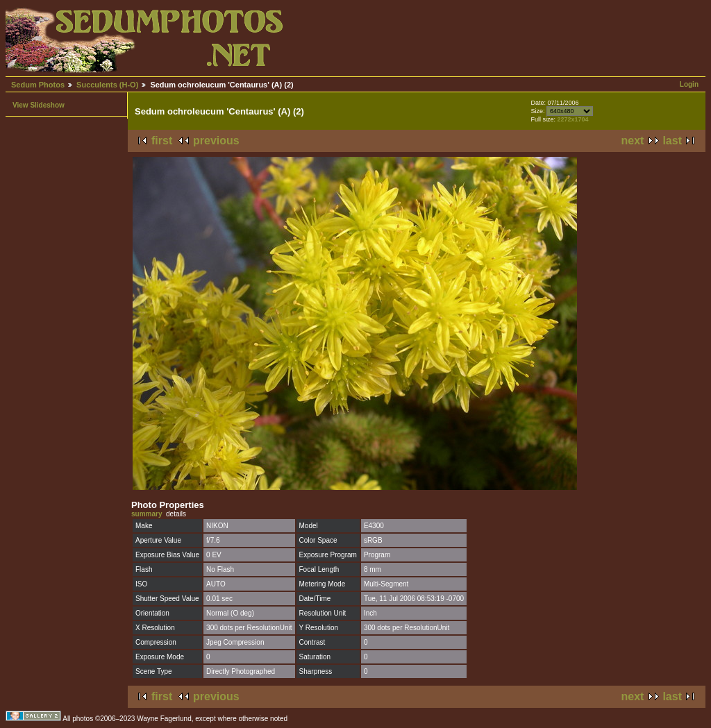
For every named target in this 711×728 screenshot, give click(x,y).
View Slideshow (39, 105)
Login (689, 84)
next (633, 141)
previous (216, 141)
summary (147, 514)
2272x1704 (572, 119)
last (672, 141)
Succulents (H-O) (107, 85)
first (162, 141)
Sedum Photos (38, 85)
